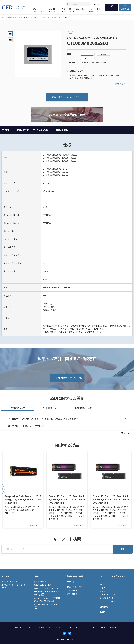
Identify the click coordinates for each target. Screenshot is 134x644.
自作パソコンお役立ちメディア (77, 10)
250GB (103, 54)
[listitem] (126, 433)
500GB (87, 58)
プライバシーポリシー (44, 627)
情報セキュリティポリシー (24, 627)
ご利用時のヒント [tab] (51, 408)
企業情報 (91, 10)
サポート (63, 10)
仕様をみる (120, 84)
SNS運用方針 (60, 627)
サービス (43, 10)
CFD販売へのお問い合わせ (110, 627)
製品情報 (35, 10)
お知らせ (99, 10)
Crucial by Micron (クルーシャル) (93, 62)
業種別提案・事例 (52, 10)
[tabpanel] (67, 425)
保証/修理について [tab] (83, 408)
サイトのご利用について (76, 627)
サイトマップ (93, 627)
